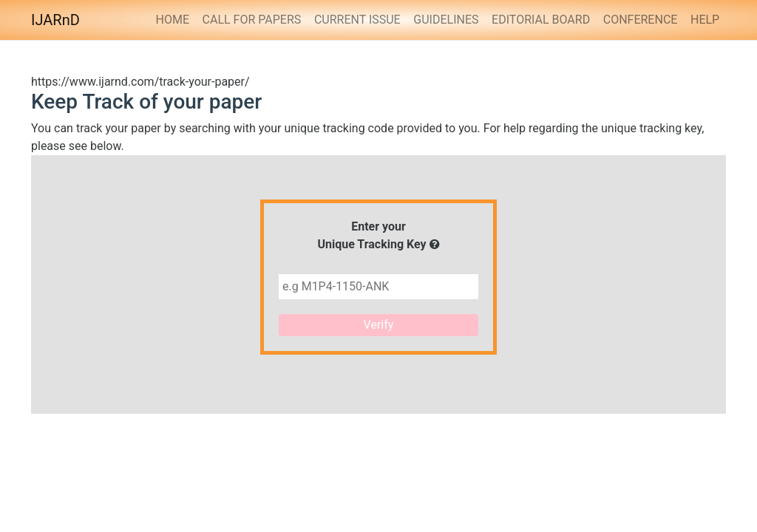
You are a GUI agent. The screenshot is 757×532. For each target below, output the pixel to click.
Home (172, 20)
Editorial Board (541, 20)
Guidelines (446, 20)
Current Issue (357, 20)
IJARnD (55, 20)
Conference (641, 20)
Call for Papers (252, 20)
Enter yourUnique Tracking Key (378, 235)
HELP (705, 20)
